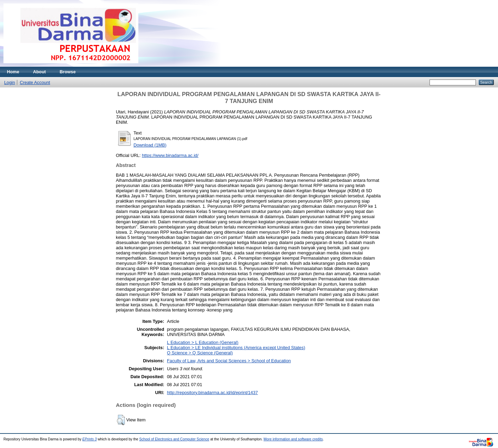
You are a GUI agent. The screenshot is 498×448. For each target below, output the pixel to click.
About (40, 72)
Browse (68, 72)
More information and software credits (293, 439)
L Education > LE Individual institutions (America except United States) (236, 348)
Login (10, 82)
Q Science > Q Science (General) (200, 353)
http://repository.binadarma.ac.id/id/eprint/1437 (213, 393)
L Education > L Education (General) (203, 342)
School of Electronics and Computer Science (174, 439)
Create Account (35, 82)
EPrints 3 (90, 439)
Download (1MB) (150, 145)
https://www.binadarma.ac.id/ (170, 155)
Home (13, 72)
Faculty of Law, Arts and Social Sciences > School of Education (229, 361)
